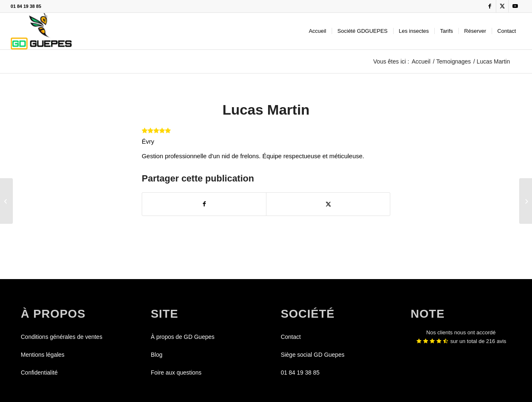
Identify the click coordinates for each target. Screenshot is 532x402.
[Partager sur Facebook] (204, 204)
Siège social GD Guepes (312, 355)
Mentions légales (43, 355)
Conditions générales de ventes (62, 337)
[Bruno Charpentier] (526, 201)
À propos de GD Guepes (183, 337)
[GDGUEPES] (41, 31)
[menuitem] (318, 31)
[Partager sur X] (328, 204)
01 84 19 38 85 (26, 6)
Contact (291, 337)
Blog (157, 355)
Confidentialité (39, 373)
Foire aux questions (176, 373)
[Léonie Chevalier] (6, 201)
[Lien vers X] (502, 6)
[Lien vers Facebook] (490, 6)
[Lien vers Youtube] (515, 6)
